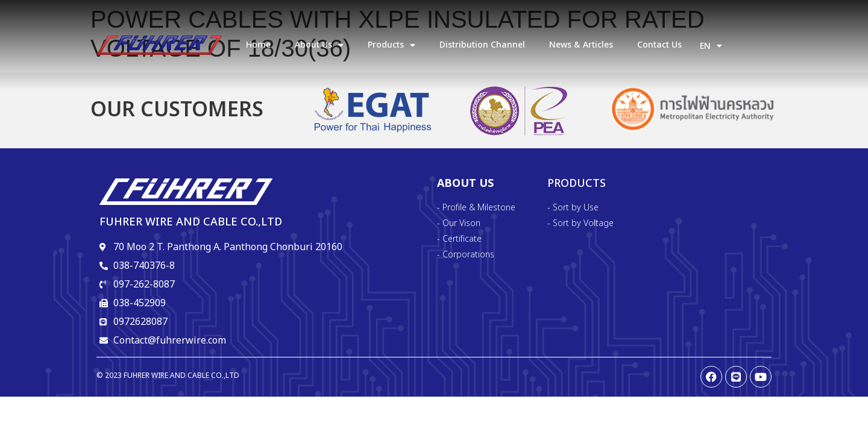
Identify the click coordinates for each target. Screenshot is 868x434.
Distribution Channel (482, 45)
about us (319, 45)
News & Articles (581, 45)
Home (258, 45)
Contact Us (659, 45)
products (392, 45)
